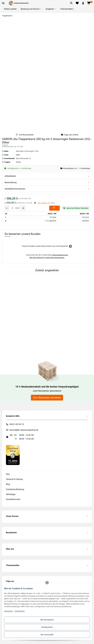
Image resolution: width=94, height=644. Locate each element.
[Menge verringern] (7, 208)
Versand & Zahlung (14, 479)
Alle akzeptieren (47, 620)
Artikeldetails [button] (10, 176)
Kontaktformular (13, 499)
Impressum (8, 611)
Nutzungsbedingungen (60, 255)
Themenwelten (67, 9)
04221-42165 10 (17, 424)
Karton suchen (10, 9)
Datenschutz (20, 611)
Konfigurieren (47, 627)
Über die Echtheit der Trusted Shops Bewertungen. (47, 258)
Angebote (50, 9)
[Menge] (12, 208)
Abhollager (11, 494)
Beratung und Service (30, 9)
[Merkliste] (77, 3)
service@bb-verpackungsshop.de (24, 430)
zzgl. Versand (42, 203)
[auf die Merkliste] (25, 135)
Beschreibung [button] (11, 182)
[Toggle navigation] (3, 3)
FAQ (8, 474)
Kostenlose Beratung (15, 489)
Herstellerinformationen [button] (15, 189)
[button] (83, 3)
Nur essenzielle (47, 635)
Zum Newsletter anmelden (47, 398)
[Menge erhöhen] (23, 208)
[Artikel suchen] (71, 3)
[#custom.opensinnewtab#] (13, 455)
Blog (8, 484)
